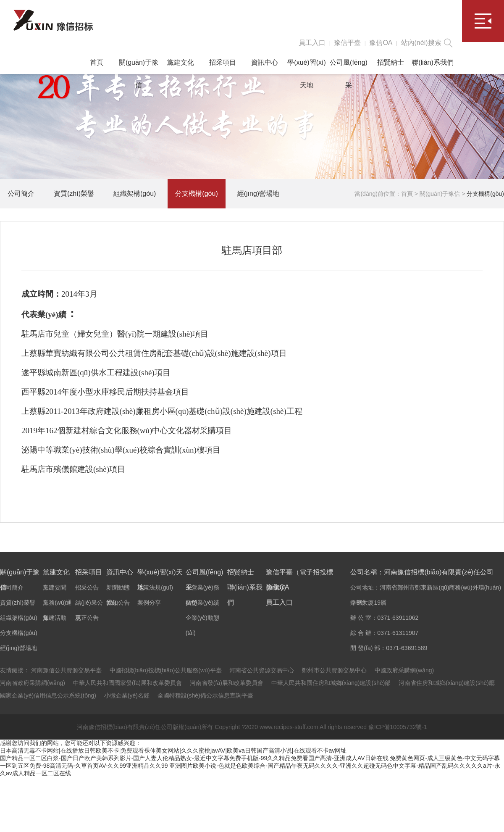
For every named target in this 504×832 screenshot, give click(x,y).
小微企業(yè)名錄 (127, 695)
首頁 (97, 62)
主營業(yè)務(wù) (202, 590)
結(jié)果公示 (89, 605)
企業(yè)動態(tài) (202, 620)
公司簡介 (21, 194)
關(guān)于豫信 (139, 66)
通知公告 (118, 603)
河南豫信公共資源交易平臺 (66, 670)
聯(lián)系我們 (433, 62)
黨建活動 (55, 618)
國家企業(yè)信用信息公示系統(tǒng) (48, 695)
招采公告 (87, 587)
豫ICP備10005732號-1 (398, 727)
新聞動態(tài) (118, 590)
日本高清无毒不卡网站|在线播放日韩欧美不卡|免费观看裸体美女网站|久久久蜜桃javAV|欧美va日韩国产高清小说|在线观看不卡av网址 (173, 750)
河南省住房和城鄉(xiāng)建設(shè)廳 (447, 683)
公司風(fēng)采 (349, 66)
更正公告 (87, 618)
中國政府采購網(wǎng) (404, 670)
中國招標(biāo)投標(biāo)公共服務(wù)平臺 (166, 670)
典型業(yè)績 (202, 603)
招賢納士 (391, 62)
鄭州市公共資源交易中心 (334, 670)
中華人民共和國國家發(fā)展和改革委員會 (127, 683)
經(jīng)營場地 (258, 194)
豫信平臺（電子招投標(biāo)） (299, 574)
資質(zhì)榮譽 (74, 194)
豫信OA (381, 43)
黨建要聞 (55, 587)
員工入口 (312, 43)
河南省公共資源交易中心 (262, 670)
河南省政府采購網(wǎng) (33, 683)
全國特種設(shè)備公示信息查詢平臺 (205, 695)
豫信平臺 (347, 43)
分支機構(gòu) (196, 194)
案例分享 (149, 603)
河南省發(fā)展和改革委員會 (227, 683)
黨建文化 (181, 62)
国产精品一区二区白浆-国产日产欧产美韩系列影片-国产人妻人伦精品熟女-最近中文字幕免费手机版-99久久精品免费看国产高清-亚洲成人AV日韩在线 (194, 758)
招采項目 (223, 62)
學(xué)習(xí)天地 (307, 66)
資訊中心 (265, 62)
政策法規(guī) (155, 587)
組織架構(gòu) (135, 194)
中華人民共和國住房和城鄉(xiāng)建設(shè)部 (331, 683)
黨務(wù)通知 (57, 605)
